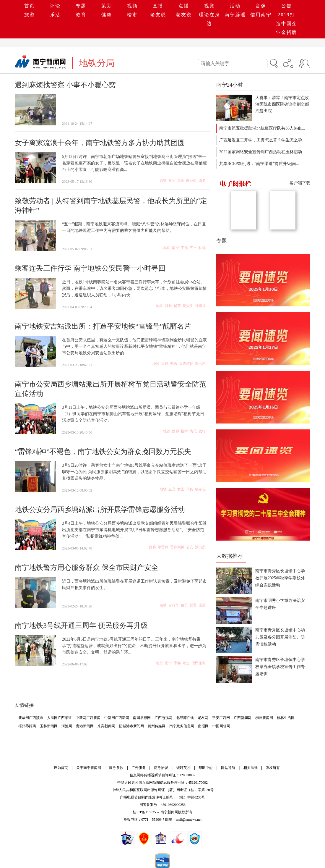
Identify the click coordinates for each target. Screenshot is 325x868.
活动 (235, 6)
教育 (81, 15)
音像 (261, 6)
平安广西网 (221, 718)
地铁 (167, 248)
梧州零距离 (27, 726)
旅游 (30, 15)
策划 (107, 6)
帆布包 (200, 489)
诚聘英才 (183, 768)
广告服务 (139, 768)
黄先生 (188, 306)
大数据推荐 (230, 556)
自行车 (174, 605)
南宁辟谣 (235, 15)
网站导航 (228, 768)
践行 (202, 431)
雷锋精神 (186, 364)
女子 (172, 180)
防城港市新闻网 (131, 726)
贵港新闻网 (85, 726)
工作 (184, 248)
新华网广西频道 (31, 718)
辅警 (177, 306)
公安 (190, 547)
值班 (184, 605)
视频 (132, 6)
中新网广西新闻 (88, 718)
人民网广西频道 (59, 718)
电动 (163, 605)
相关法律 (251, 768)
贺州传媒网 (157, 726)
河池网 (67, 726)
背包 (168, 306)
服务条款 (116, 768)
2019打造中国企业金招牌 (287, 24)
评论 (55, 6)
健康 (107, 15)
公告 (287, 6)
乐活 (55, 15)
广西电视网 (163, 718)
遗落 (202, 605)
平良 (190, 489)
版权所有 (273, 768)
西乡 (175, 431)
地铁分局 (97, 63)
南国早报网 (142, 718)
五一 (193, 248)
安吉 (174, 364)
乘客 (177, 663)
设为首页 (61, 768)
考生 (186, 663)
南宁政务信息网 (182, 726)
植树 (184, 431)
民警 (163, 180)
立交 (172, 489)
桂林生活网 (286, 718)
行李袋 (200, 306)
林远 (202, 248)
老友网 (203, 718)
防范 (193, 431)
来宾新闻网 (106, 726)
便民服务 (199, 663)
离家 (181, 180)
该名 (202, 180)
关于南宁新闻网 (89, 768)
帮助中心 (206, 768)
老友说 (158, 15)
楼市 (132, 15)
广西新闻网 (243, 718)
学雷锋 (163, 547)
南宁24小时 (230, 85)
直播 (158, 6)
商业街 (191, 180)
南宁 (175, 248)
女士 (181, 489)
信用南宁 (261, 15)
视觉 (209, 6)
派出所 (200, 364)
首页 (30, 6)
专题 (81, 6)
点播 (184, 6)
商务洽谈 (161, 768)
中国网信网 (221, 726)
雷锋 (165, 364)
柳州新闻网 (264, 718)
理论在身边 (209, 19)
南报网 (203, 726)
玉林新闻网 (49, 726)
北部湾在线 (185, 718)
